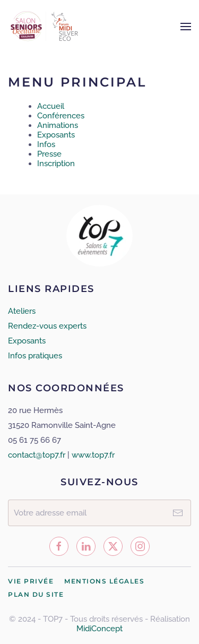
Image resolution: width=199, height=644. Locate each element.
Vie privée (31, 581)
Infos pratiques (35, 356)
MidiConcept (99, 629)
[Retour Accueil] (46, 27)
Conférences (61, 116)
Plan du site (36, 595)
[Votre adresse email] (99, 513)
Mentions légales (104, 581)
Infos (46, 144)
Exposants (56, 135)
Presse (49, 154)
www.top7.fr (93, 455)
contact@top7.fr (37, 455)
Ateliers (22, 311)
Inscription (56, 164)
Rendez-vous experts (47, 326)
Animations (58, 125)
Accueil (51, 106)
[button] (186, 27)
